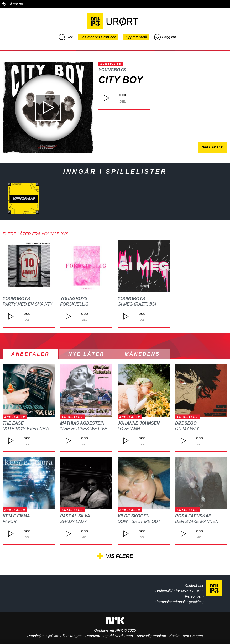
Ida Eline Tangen (68, 636)
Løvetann (129, 429)
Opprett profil (136, 37)
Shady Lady (73, 521)
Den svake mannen (197, 521)
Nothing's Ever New (26, 429)
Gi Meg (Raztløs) (137, 304)
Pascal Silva (75, 516)
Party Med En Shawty (28, 304)
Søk (66, 37)
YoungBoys (112, 70)
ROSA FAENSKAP (193, 516)
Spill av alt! (213, 147)
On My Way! (188, 429)
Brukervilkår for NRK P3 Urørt (180, 591)
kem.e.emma (16, 516)
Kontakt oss (194, 585)
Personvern (194, 596)
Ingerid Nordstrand (118, 636)
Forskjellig (74, 304)
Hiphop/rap (24, 199)
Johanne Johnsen (139, 423)
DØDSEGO (186, 423)
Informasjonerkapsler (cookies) (179, 602)
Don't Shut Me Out (139, 521)
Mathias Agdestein (82, 423)
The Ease (13, 423)
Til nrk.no (15, 4)
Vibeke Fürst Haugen (185, 636)
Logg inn (165, 37)
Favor (10, 521)
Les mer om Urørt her (98, 37)
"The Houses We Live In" (87, 429)
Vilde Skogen (134, 516)
